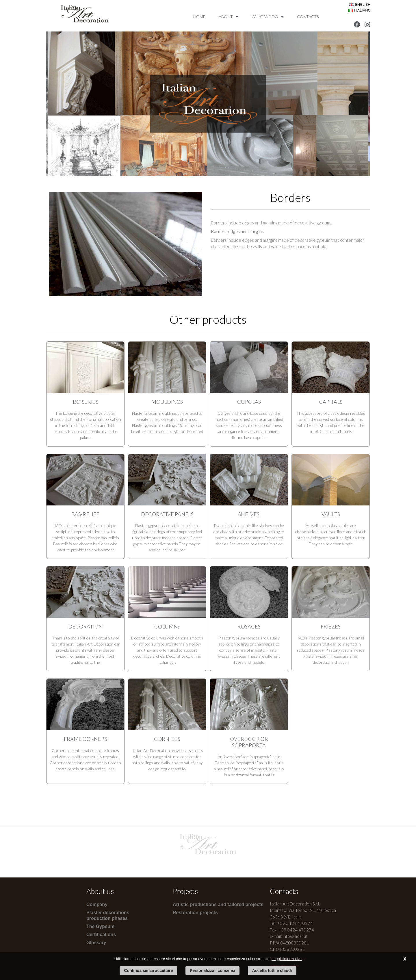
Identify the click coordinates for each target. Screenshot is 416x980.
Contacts (308, 17)
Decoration (85, 626)
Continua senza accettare (148, 970)
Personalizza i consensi (212, 970)
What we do (268, 17)
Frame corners (86, 739)
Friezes (331, 626)
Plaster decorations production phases (108, 915)
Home (199, 17)
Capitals (331, 402)
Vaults (331, 514)
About (229, 17)
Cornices (167, 739)
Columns (167, 626)
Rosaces (249, 626)
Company (97, 904)
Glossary (96, 943)
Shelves (249, 514)
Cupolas (249, 402)
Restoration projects (195, 913)
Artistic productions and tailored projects (218, 904)
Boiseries (86, 402)
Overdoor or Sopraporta (249, 742)
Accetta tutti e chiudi (272, 970)
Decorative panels (167, 514)
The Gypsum (100, 926)
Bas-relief (85, 514)
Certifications (101, 935)
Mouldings (167, 402)
